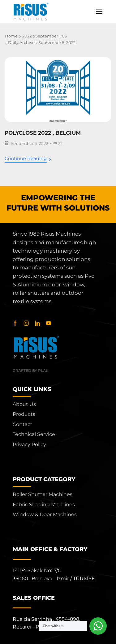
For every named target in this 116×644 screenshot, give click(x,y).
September (47, 36)
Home (11, 36)
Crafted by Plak (31, 370)
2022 (27, 36)
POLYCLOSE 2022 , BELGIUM (43, 133)
